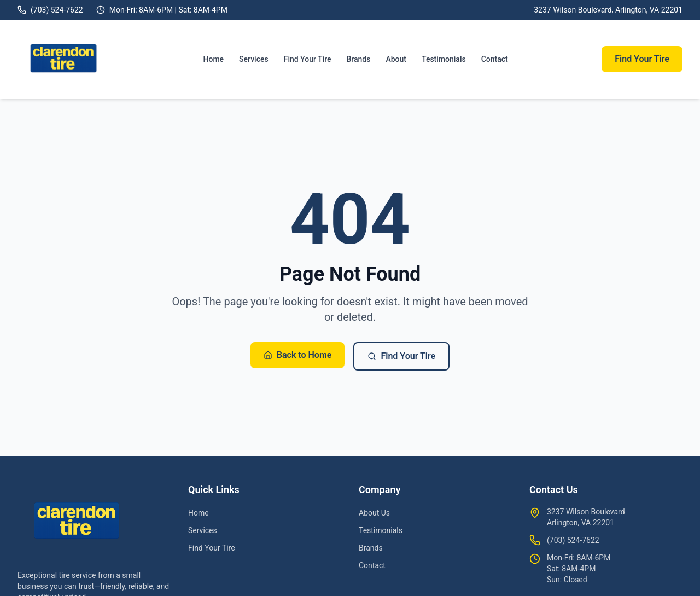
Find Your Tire (308, 59)
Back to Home (298, 355)
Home (214, 59)
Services (254, 59)
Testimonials (444, 59)
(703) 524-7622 (573, 540)
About (396, 59)
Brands (358, 59)
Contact (495, 59)
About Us (374, 513)
